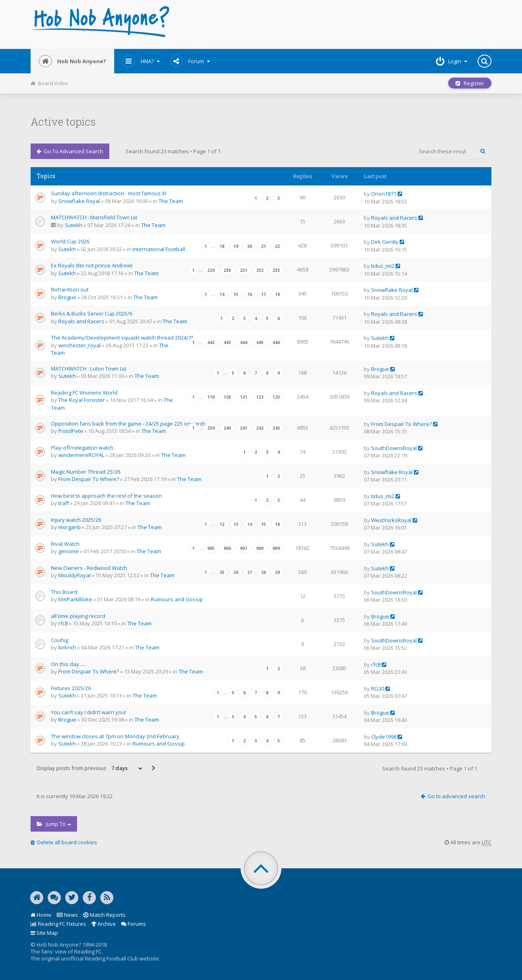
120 (227, 397)
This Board (64, 592)
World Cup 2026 (70, 241)
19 (236, 246)
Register (470, 83)
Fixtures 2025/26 (71, 688)
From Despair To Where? (401, 424)
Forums (134, 924)
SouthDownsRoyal (394, 448)
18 (222, 246)
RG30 (378, 689)
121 (243, 397)
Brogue (67, 297)
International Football (159, 249)
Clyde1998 (384, 737)
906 (227, 548)
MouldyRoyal (74, 575)
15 (236, 294)
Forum (190, 61)
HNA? (141, 61)
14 (222, 294)
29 (277, 572)
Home (41, 915)
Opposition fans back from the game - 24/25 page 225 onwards (128, 424)
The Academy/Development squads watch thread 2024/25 (123, 338)
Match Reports (104, 915)
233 (276, 270)
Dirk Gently (385, 242)
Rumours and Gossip (177, 599)
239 (211, 428)
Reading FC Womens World (84, 393)
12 (222, 524)
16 (250, 294)
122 (260, 397)
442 (211, 342)
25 (222, 572)
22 (277, 246)
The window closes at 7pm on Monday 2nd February (115, 736)
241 (243, 428)
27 (250, 572)
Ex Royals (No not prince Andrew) (92, 265)
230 (227, 270)
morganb (70, 527)
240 (227, 428)
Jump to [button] (54, 824)
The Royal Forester (82, 400)
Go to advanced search (70, 151)
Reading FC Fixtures (58, 924)
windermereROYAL (81, 455)
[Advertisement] (339, 24)
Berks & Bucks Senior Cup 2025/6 (92, 313)
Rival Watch (65, 544)
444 (243, 342)
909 (276, 548)
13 (236, 524)
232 (260, 270)
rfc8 (63, 623)
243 (276, 428)
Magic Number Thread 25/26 (86, 472)
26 (236, 572)
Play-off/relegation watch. (83, 448)
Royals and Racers (394, 218)
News (67, 915)
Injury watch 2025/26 (76, 520)
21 (263, 246)
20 (250, 246)
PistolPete (71, 431)
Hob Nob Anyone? (72, 61)
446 (276, 342)
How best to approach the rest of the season (106, 496)
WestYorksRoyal (391, 520)
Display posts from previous (90, 768)
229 (211, 270)
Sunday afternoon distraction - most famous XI (109, 193)
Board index (49, 83)
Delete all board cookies (64, 842)
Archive (104, 924)
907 (243, 548)
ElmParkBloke (75, 599)
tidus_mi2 (383, 266)
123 (276, 397)
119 (211, 397)
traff (64, 503)
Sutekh (74, 225)
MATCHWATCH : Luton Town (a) (88, 369)
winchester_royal (80, 345)
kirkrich (67, 647)
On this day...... (69, 664)
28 (263, 572)
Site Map (44, 933)
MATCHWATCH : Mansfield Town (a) (94, 217)
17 (263, 294)
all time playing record (78, 616)
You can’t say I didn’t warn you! (88, 712)
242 (260, 428)
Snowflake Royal (79, 201)
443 (227, 342)
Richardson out (70, 289)
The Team (171, 201)
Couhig (60, 640)
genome (69, 551)
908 (260, 548)
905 (211, 548)
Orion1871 (384, 194)
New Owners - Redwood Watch (89, 568)
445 (260, 342)
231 (243, 270)
